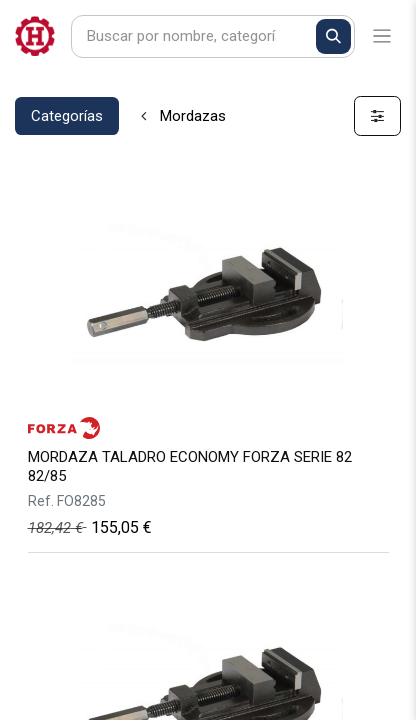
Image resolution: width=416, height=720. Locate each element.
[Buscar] (333, 36)
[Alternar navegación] (382, 36)
